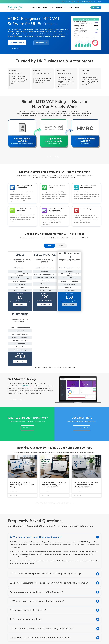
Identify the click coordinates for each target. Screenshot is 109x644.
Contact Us (77, 7)
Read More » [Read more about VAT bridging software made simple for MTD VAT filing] (14, 436)
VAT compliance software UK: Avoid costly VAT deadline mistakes (54, 430)
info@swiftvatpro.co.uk (40, 619)
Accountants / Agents (62, 7)
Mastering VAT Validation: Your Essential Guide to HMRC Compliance (86, 430)
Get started (19, 305)
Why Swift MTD (36, 7)
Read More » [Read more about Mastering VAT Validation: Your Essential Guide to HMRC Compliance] (78, 436)
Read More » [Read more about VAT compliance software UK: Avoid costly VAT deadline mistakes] (46, 436)
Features (45, 7)
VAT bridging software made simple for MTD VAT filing (22, 430)
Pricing (52, 7)
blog (71, 7)
